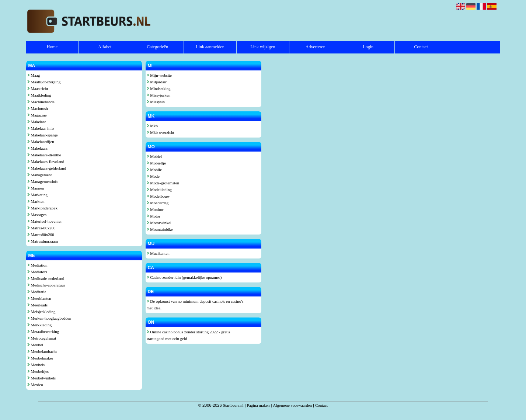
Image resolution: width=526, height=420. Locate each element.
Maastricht (38, 88)
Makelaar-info (41, 128)
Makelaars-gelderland (47, 168)
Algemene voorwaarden (292, 405)
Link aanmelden (210, 47)
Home (52, 47)
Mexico (35, 385)
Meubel (35, 345)
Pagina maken (258, 405)
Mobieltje (156, 163)
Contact (421, 47)
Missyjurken (159, 95)
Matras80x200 (41, 235)
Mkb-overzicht (161, 132)
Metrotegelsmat (42, 338)
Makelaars (38, 148)
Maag (34, 75)
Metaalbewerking (43, 332)
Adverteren (316, 47)
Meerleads (38, 305)
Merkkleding (40, 325)
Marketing (38, 195)
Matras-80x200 (41, 228)
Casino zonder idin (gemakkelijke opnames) (184, 277)
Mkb (152, 126)
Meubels (36, 365)
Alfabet (105, 47)
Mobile (154, 170)
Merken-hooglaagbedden (49, 318)
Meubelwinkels (42, 378)
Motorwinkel (159, 223)
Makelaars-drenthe (44, 155)
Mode (153, 176)
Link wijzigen (263, 47)
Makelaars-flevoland (46, 162)
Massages (37, 215)
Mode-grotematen (163, 183)
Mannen (36, 188)
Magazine (37, 115)
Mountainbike (160, 229)
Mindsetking (159, 88)
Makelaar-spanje (43, 135)
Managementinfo (43, 181)
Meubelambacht (42, 351)
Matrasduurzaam (43, 241)
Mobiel (154, 156)
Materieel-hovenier (45, 221)
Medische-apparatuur (46, 285)
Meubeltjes (38, 371)
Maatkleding (39, 95)
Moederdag (158, 203)
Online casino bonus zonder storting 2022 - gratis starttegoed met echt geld (189, 335)
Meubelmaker (40, 358)
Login (368, 47)
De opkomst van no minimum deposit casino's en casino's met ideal (195, 305)
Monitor (155, 209)
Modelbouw (158, 196)
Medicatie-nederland (46, 278)
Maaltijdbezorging (44, 82)
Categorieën (157, 47)
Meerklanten (39, 298)
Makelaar (37, 122)
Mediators (37, 272)
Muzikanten (158, 253)
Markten (36, 201)
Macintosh (38, 108)
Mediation (37, 265)
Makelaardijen (41, 142)
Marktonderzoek (42, 208)
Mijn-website (159, 75)
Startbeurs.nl (233, 405)
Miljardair (157, 82)
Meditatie (37, 292)
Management (40, 175)
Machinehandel (42, 102)
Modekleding (159, 190)
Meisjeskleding (41, 312)
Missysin (156, 102)
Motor (154, 216)
